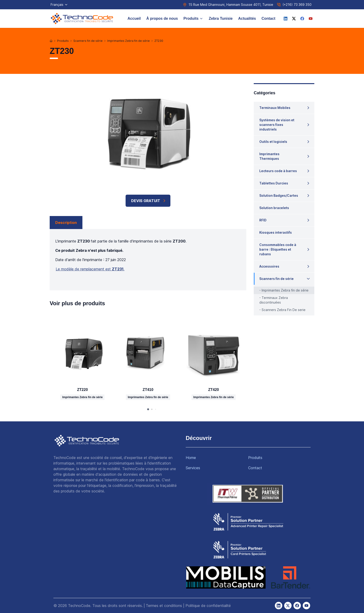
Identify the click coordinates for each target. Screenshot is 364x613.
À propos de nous (162, 18)
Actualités (247, 18)
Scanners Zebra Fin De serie (284, 310)
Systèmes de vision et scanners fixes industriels (277, 125)
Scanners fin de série (88, 41)
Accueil (134, 18)
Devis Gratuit (149, 201)
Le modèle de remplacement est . (90, 269)
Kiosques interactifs (276, 232)
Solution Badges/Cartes (279, 195)
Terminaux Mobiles (275, 108)
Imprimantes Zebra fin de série (128, 41)
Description (66, 223)
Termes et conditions (164, 606)
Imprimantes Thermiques (269, 156)
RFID (263, 220)
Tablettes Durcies (274, 183)
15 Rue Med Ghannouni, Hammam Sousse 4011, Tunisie (231, 5)
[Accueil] (51, 41)
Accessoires (269, 266)
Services (193, 468)
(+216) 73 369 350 (297, 5)
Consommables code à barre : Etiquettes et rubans (278, 249)
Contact (268, 18)
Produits (193, 18)
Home (191, 458)
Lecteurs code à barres (278, 171)
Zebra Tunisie (221, 18)
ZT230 (159, 41)
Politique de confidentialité (208, 606)
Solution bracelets (274, 208)
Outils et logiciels (273, 142)
